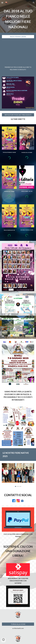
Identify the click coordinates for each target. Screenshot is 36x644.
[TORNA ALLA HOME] (18, 624)
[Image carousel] (18, 475)
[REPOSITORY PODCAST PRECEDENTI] (18, 115)
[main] (18, 19)
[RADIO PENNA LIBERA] (18, 37)
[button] (2, 3)
